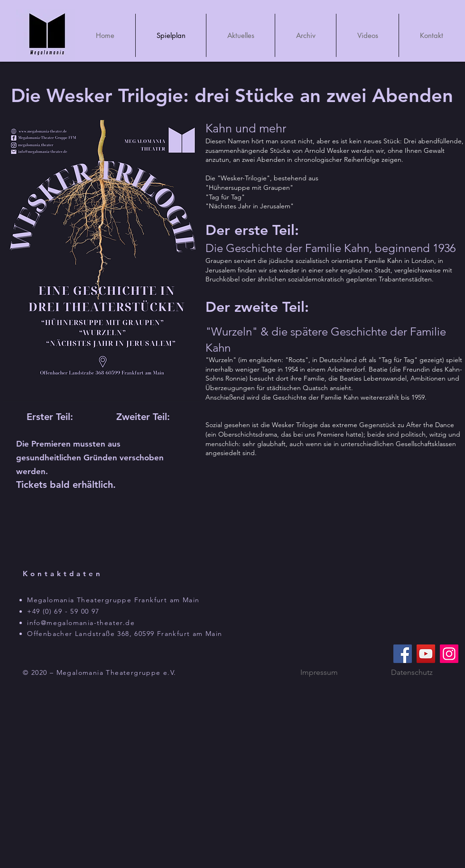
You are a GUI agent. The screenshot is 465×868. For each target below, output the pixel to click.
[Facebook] (403, 654)
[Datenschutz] (412, 673)
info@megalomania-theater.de (81, 623)
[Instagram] (449, 654)
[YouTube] (426, 654)
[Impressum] (319, 673)
